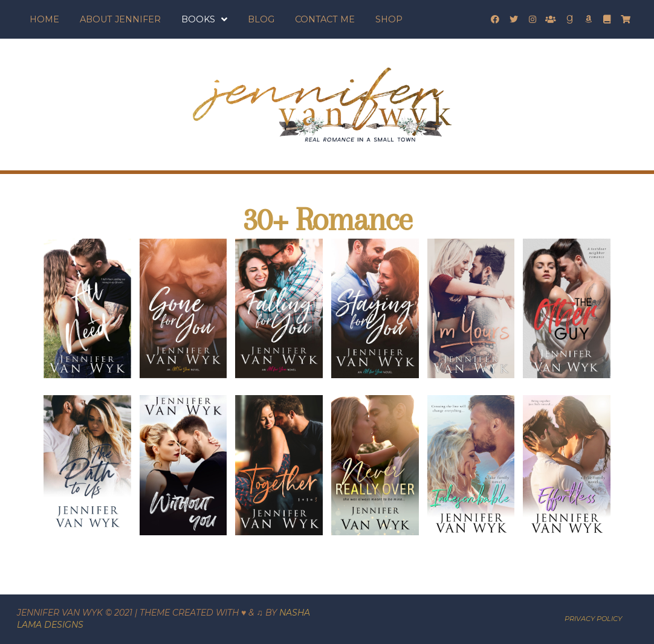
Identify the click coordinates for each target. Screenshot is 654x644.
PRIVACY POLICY (593, 619)
